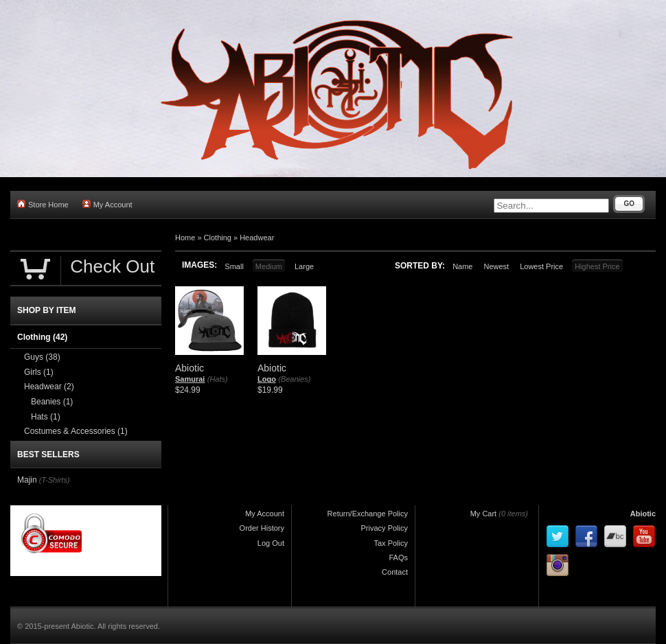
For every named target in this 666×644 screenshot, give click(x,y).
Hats (46, 417)
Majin (27, 480)
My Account (107, 204)
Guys (42, 357)
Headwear (257, 238)
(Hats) (218, 379)
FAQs (398, 557)
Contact (395, 572)
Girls (39, 372)
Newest (496, 266)
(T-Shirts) (55, 480)
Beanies (52, 402)
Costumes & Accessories (76, 431)
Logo (267, 379)
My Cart (484, 514)
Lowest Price (541, 266)
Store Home (43, 204)
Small (234, 266)
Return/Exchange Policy (368, 514)
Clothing (218, 238)
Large (304, 266)
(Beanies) (294, 379)
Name (462, 266)
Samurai (190, 379)
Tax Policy (391, 543)
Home (185, 238)
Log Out (271, 543)
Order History (262, 528)
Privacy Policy (384, 528)
